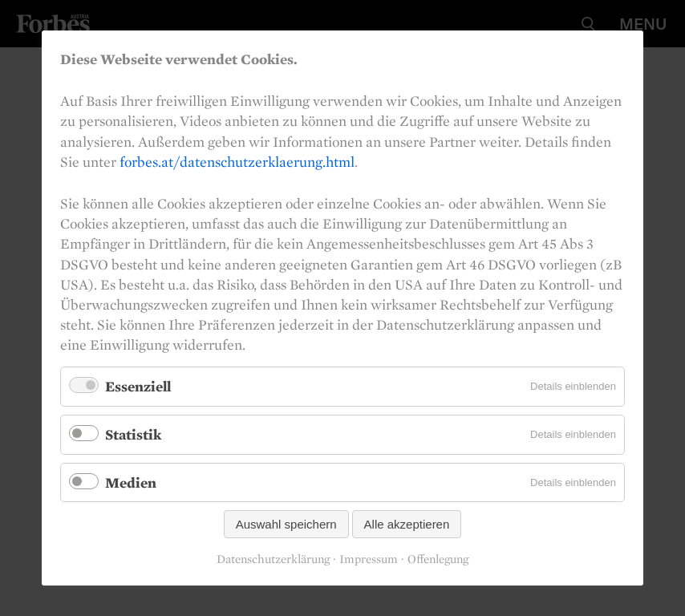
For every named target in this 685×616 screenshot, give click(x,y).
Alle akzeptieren (407, 524)
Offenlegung (438, 559)
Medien (131, 482)
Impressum (369, 559)
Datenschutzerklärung (273, 559)
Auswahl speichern (286, 524)
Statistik (133, 434)
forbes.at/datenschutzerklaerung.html (237, 162)
